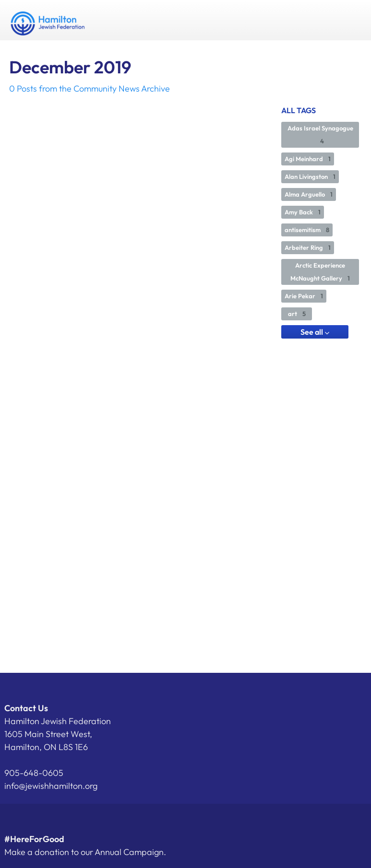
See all (315, 332)
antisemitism (307, 230)
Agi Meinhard (308, 159)
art (297, 314)
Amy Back (303, 212)
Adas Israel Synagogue (320, 135)
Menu (351, 20)
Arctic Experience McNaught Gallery (320, 272)
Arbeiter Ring (308, 247)
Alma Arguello (309, 194)
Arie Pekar (304, 296)
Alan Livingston (310, 176)
